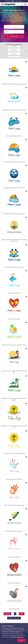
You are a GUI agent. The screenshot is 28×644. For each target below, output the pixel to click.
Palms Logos (14, 46)
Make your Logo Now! (14, 618)
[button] (26, 51)
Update (14, 36)
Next (22, 614)
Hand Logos (14, 54)
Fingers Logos (14, 50)
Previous (7, 614)
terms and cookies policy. (17, 637)
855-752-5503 (8, 1)
